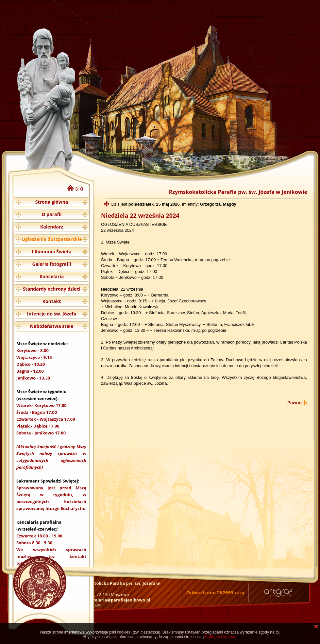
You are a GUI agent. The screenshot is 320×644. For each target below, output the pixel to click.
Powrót (295, 403)
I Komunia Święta (52, 252)
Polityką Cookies (221, 637)
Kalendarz (52, 227)
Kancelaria (52, 276)
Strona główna (52, 202)
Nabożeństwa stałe (52, 326)
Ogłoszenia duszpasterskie (52, 239)
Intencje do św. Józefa (52, 314)
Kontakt (52, 301)
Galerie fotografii (51, 264)
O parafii (52, 214)
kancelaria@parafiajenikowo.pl (118, 600)
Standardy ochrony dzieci (52, 289)
